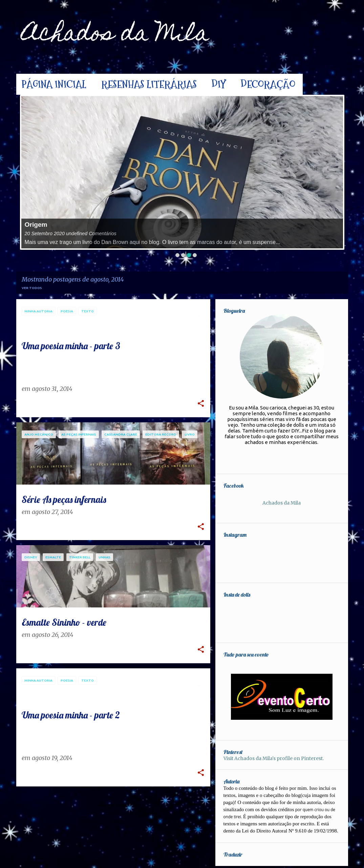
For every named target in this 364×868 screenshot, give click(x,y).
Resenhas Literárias (149, 84)
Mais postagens (113, 805)
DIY (219, 84)
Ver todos (32, 288)
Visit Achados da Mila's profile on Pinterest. (282, 758)
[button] (201, 404)
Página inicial (54, 84)
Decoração (268, 84)
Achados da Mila (115, 35)
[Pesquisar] (344, 22)
